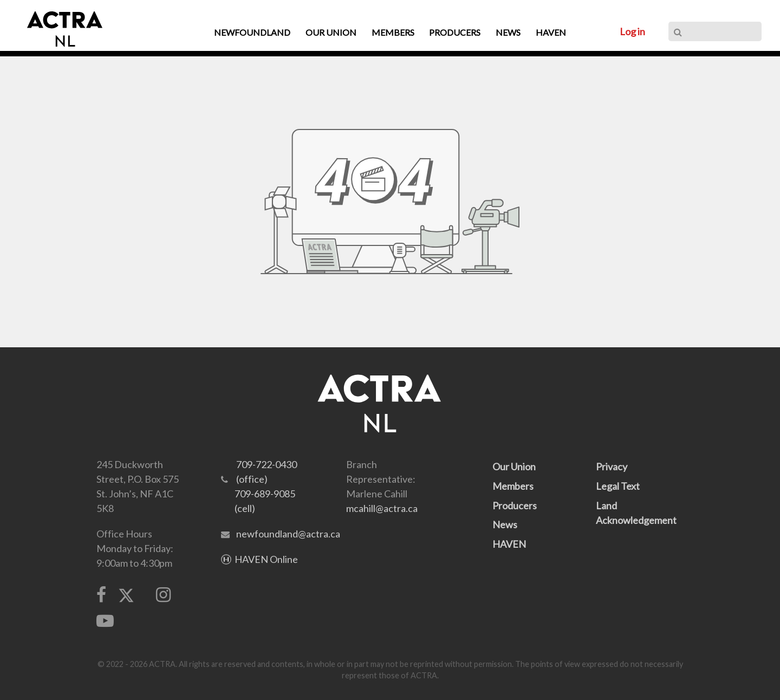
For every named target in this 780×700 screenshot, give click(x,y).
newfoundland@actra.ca (288, 534)
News (505, 524)
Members (513, 486)
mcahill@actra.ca (382, 508)
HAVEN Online (266, 559)
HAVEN (509, 544)
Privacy (612, 466)
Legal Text (618, 486)
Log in (632, 31)
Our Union (514, 466)
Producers (515, 505)
